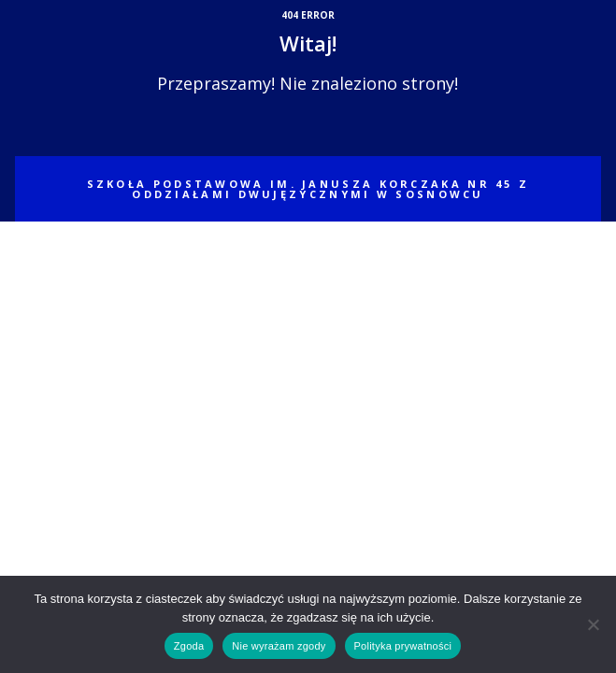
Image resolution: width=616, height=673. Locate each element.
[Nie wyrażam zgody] (593, 624)
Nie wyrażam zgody (279, 646)
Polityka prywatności (403, 646)
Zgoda (189, 646)
